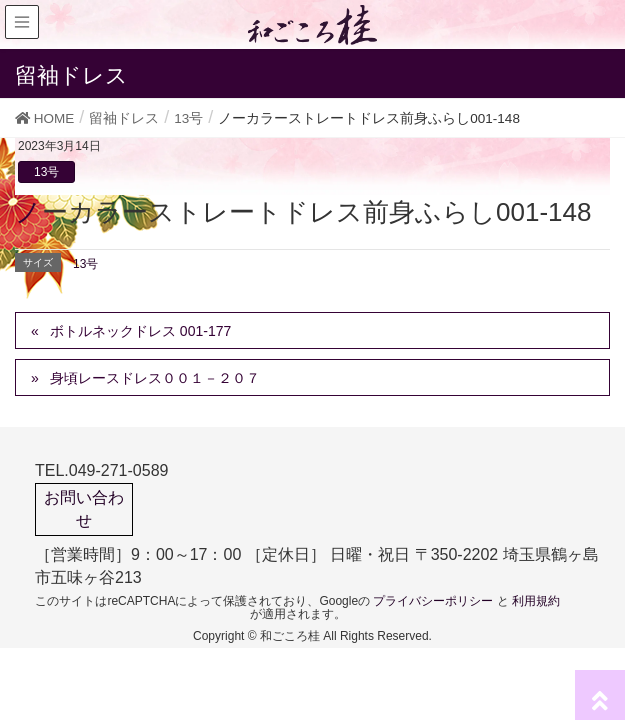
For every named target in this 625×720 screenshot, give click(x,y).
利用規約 (536, 601)
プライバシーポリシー (433, 601)
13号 (46, 172)
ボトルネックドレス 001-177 (140, 331)
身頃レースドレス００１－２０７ (155, 378)
